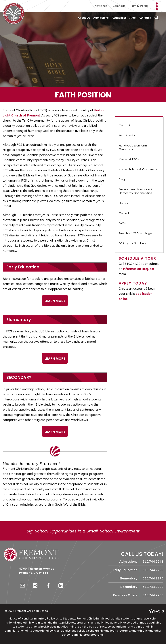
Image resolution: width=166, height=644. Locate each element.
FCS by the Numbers (133, 243)
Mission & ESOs (129, 159)
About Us (84, 18)
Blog (122, 179)
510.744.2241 (153, 561)
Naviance (101, 6)
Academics (119, 18)
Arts (133, 18)
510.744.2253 (153, 595)
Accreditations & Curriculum (138, 169)
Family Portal (140, 6)
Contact (125, 125)
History (123, 203)
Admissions (101, 18)
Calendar (119, 6)
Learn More (55, 301)
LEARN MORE (55, 432)
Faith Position (128, 135)
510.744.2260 (153, 570)
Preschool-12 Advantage (135, 233)
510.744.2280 (153, 587)
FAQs (122, 223)
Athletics (145, 18)
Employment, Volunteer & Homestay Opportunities (136, 191)
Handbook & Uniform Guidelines (133, 147)
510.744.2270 (153, 578)
